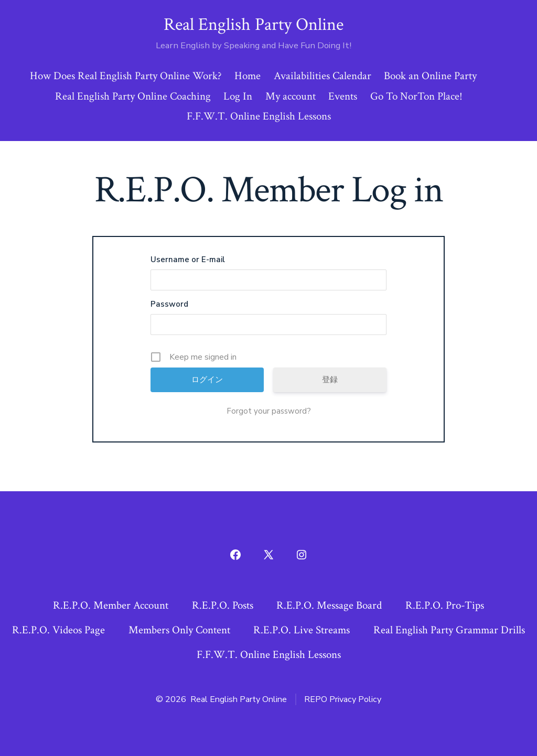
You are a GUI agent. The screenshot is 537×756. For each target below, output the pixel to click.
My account (291, 96)
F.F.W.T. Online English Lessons (259, 116)
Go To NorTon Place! (416, 96)
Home (248, 76)
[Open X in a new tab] (268, 555)
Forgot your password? (269, 411)
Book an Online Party (430, 76)
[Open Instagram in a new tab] (302, 555)
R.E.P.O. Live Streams (302, 630)
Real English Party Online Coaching (133, 96)
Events (343, 96)
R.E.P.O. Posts (223, 605)
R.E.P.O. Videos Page (58, 630)
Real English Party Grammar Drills (449, 630)
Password (169, 304)
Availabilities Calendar (323, 76)
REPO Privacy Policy (343, 699)
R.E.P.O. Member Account (111, 605)
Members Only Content (179, 630)
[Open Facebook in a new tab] (235, 555)
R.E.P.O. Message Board (329, 605)
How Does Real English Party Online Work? (126, 76)
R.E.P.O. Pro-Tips (445, 605)
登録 (330, 380)
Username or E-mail (188, 260)
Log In (238, 96)
